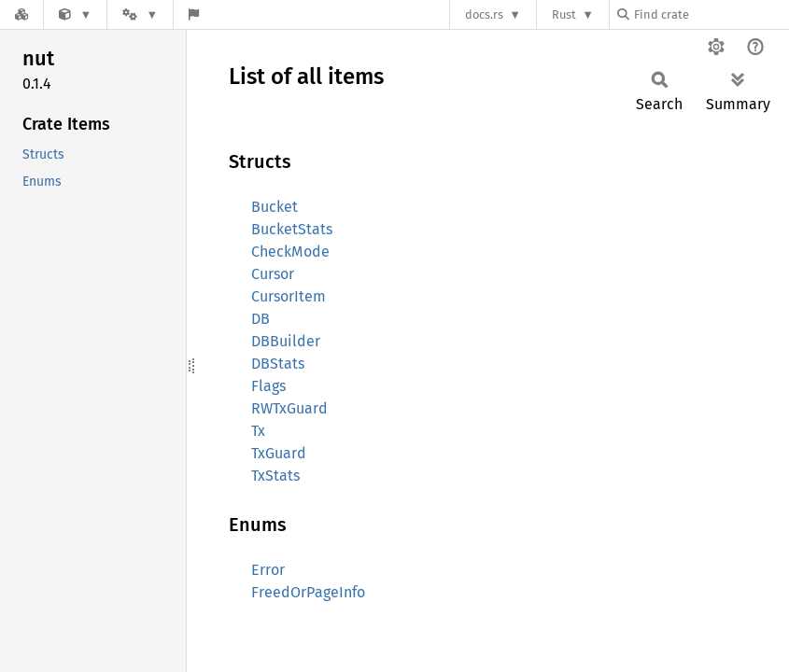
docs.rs (484, 14)
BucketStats (292, 229)
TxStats (275, 476)
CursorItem (289, 296)
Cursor (273, 274)
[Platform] (140, 14)
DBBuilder (286, 341)
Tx (258, 431)
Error (268, 570)
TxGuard (279, 453)
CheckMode (290, 252)
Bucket (275, 207)
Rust (564, 14)
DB (261, 319)
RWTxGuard (289, 408)
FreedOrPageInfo (308, 592)
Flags (268, 386)
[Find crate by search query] (711, 14)
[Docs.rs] (21, 14)
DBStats (278, 364)
